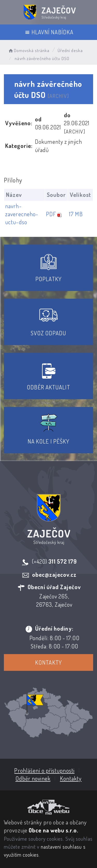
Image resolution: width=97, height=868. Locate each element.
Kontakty (48, 662)
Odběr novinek (33, 778)
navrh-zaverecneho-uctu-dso (22, 214)
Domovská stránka (29, 50)
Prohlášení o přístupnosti (44, 770)
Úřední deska (70, 50)
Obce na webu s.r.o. (53, 830)
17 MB (76, 214)
